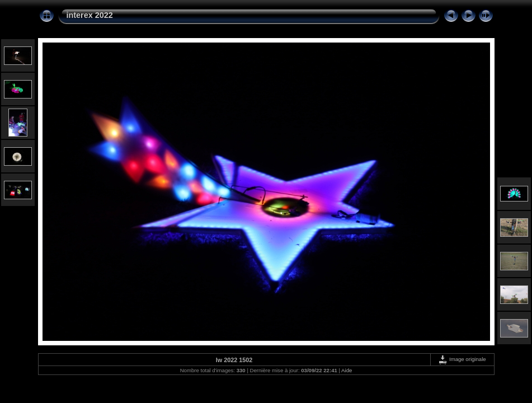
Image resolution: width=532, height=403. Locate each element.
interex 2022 (90, 15)
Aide (347, 370)
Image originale (462, 359)
